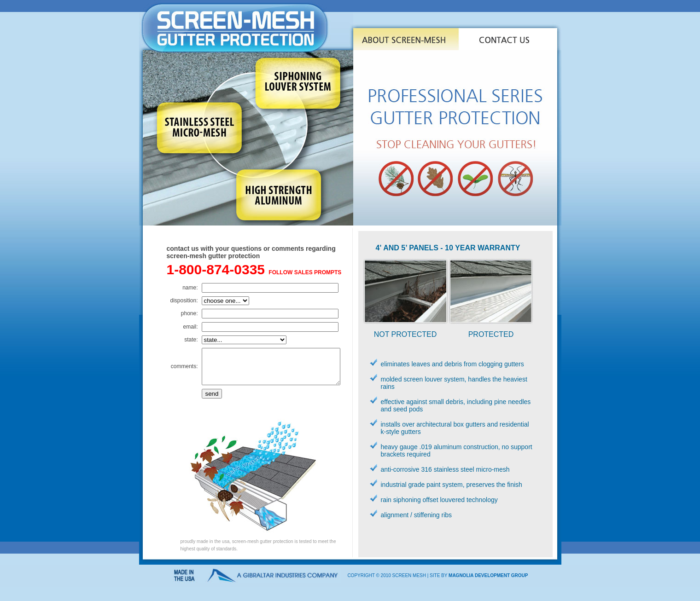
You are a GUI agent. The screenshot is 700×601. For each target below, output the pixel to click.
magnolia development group (488, 582)
